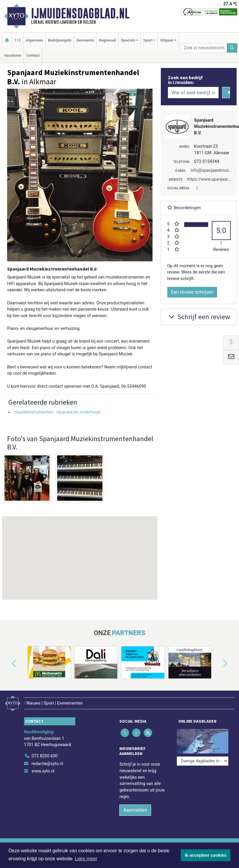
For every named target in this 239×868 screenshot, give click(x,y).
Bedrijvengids (60, 40)
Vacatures (13, 55)
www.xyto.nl (43, 771)
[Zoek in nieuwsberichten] (204, 48)
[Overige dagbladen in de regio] (203, 761)
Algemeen (34, 40)
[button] (80, 552)
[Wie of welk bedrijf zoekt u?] (193, 93)
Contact (33, 55)
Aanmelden (135, 810)
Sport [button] (148, 40)
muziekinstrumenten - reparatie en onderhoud (57, 412)
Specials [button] (128, 40)
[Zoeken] (232, 48)
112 (17, 40)
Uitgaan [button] (167, 40)
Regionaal (107, 40)
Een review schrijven (192, 292)
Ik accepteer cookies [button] (206, 855)
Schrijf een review (199, 317)
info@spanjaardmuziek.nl (215, 170)
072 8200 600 (45, 756)
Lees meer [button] (86, 859)
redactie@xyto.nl (48, 764)
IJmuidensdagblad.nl (80, 13)
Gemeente (85, 40)
